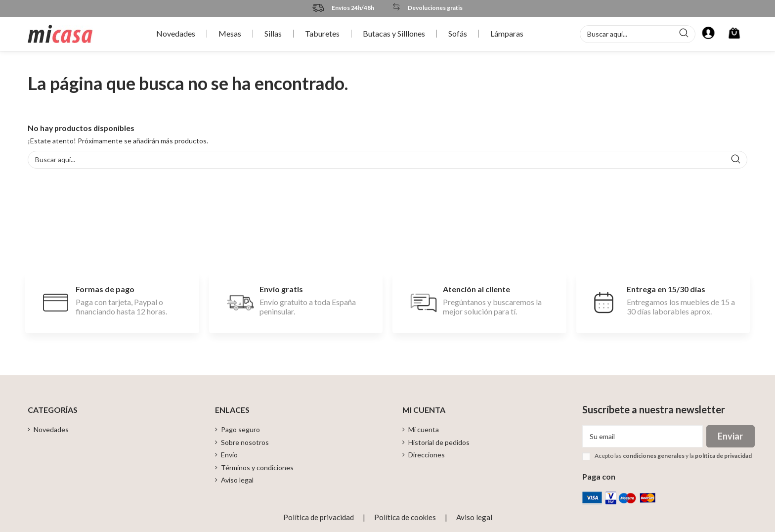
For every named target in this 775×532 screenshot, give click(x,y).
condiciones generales (654, 456)
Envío (229, 455)
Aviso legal (237, 480)
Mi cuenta (424, 429)
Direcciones (427, 455)
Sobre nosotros (245, 442)
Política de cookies (405, 517)
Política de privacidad (319, 517)
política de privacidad (723, 456)
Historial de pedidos (439, 442)
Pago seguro (240, 429)
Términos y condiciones (257, 467)
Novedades (51, 429)
